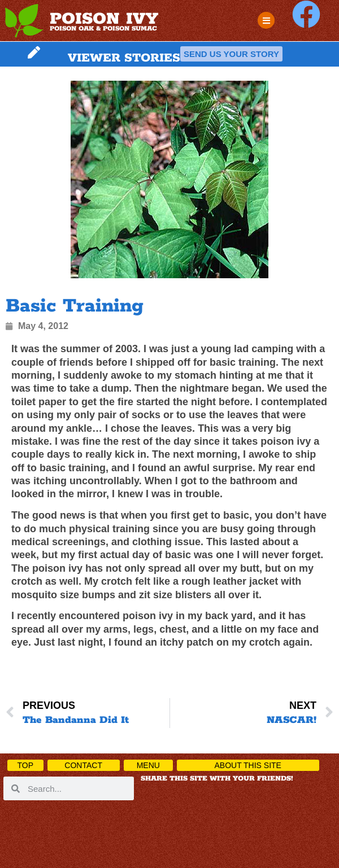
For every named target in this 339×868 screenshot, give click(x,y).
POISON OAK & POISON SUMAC (103, 29)
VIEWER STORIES (124, 58)
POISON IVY (104, 19)
